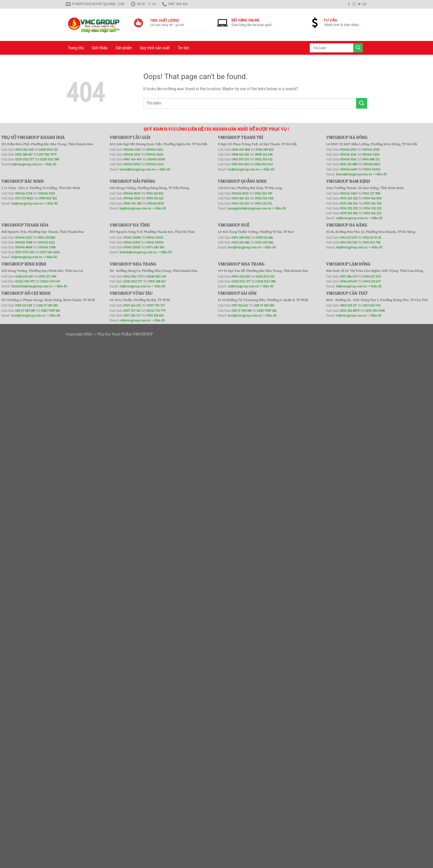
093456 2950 (371, 150)
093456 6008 (156, 159)
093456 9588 (24, 242)
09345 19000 (155, 242)
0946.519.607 (349, 281)
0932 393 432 (264, 159)
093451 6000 (132, 164)
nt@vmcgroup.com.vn (26, 164)
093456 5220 (371, 154)
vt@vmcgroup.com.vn (135, 320)
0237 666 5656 (50, 252)
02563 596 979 (25, 281)
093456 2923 (132, 198)
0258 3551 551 (48, 150)
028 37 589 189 (48, 305)
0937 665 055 (133, 305)
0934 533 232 (373, 208)
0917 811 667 (240, 305)
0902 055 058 (264, 198)
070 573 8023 (24, 198)
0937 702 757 (156, 305)
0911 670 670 (349, 237)
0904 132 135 (263, 203)
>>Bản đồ (49, 164)
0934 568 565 (349, 203)
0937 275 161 (132, 311)
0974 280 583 (155, 247)
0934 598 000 (241, 237)
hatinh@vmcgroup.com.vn (138, 252)
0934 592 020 (349, 208)
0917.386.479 (349, 276)
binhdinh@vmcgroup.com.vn (32, 286)
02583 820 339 (156, 276)
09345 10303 (132, 242)
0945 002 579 (132, 276)
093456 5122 (155, 150)
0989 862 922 (48, 198)
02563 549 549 (50, 281)
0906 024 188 (133, 203)
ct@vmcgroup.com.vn (351, 315)
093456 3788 (47, 247)
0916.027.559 (372, 276)
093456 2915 (348, 150)
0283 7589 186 (50, 311)
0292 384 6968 (375, 311)
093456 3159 (47, 193)
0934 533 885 (47, 237)
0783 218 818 (155, 315)
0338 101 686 (264, 237)
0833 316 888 (349, 164)
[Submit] (362, 103)
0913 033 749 (372, 305)
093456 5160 (349, 193)
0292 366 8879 (350, 311)
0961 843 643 (264, 164)
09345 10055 (155, 237)
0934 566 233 (372, 213)
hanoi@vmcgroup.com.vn (138, 169)
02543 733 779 (156, 311)
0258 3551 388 (49, 159)
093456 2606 (155, 154)
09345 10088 (132, 237)
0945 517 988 (371, 193)
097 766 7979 (47, 154)
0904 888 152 (371, 159)
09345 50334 (372, 169)
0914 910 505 (349, 242)
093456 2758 (24, 193)
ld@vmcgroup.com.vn (351, 286)
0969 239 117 (349, 305)
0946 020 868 (241, 150)
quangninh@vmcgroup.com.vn (249, 208)
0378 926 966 (349, 213)
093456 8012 (132, 193)
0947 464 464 (132, 159)
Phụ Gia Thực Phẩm (115, 334)
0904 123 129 (241, 203)
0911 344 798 (372, 242)
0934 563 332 (349, 198)
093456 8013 (156, 203)
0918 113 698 (24, 305)
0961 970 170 (241, 159)
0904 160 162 (241, 198)
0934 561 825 (155, 193)
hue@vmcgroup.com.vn (244, 247)
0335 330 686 (241, 242)
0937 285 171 (132, 315)
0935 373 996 (48, 276)
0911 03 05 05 (372, 237)
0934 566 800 (372, 198)
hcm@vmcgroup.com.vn (28, 315)
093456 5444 (155, 164)
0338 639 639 (25, 276)
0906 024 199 (263, 193)
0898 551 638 (264, 154)
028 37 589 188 (25, 311)
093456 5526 (132, 150)
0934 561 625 (155, 198)
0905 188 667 (25, 154)
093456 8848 (24, 247)
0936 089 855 (265, 150)
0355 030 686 (264, 242)
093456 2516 (132, 154)
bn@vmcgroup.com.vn (27, 203)
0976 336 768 (372, 203)
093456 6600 (349, 169)
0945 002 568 (25, 150)
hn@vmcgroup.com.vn (244, 169)
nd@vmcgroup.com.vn (352, 218)
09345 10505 (132, 247)
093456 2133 (24, 237)
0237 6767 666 (25, 252)
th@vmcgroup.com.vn (27, 257)
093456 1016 (348, 154)
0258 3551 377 (25, 159)
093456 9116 (348, 159)
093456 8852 (372, 164)
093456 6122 (47, 242)
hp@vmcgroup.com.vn (135, 208)
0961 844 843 (241, 164)
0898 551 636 (241, 154)
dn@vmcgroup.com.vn (352, 247)
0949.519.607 (372, 281)
